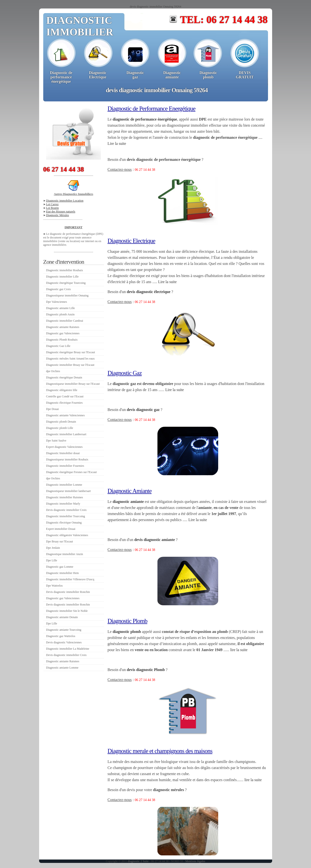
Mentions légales (195, 861)
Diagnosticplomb (208, 75)
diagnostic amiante (128, 502)
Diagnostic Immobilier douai (63, 453)
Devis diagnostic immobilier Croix (66, 510)
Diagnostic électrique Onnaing (64, 523)
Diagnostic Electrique (98, 75)
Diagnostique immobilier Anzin (65, 554)
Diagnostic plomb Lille (60, 428)
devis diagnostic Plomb (146, 670)
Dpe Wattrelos (54, 586)
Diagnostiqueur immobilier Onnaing (67, 295)
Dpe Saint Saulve (56, 441)
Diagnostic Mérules (57, 215)
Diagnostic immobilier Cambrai (65, 321)
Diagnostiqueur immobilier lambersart (69, 491)
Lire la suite (117, 143)
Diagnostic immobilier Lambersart (66, 434)
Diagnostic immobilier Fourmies (65, 466)
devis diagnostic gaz (143, 410)
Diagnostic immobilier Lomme (64, 485)
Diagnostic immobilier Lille (62, 277)
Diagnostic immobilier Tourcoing (66, 516)
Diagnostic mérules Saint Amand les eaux (70, 359)
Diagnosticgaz (135, 75)
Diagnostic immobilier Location (65, 201)
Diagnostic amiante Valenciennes (65, 415)
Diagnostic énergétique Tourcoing (66, 283)
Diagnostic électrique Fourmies (65, 403)
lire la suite (239, 650)
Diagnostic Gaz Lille (58, 346)
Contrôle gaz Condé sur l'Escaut (65, 396)
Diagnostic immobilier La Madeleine (68, 649)
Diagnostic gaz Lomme (60, 567)
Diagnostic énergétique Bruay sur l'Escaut (71, 352)
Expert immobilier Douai (61, 529)
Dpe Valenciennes (57, 302)
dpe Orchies (53, 371)
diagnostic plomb (127, 632)
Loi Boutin (52, 208)
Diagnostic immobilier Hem (63, 573)
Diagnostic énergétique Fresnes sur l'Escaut (72, 472)
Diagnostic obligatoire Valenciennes (67, 535)
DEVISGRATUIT (245, 75)
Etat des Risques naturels (60, 212)
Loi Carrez (52, 204)
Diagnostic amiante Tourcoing (64, 630)
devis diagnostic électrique (149, 292)
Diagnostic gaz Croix (59, 289)
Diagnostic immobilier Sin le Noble (67, 611)
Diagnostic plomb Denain (61, 422)
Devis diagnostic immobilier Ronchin (68, 592)
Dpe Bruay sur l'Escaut (60, 541)
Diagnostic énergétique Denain (64, 377)
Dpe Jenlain (53, 548)
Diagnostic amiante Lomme (62, 668)
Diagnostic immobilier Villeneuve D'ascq (70, 579)
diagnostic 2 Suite (138, 861)
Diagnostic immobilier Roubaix (65, 270)
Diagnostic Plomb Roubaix (62, 340)
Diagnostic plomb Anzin (60, 314)
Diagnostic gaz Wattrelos (61, 636)
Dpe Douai (52, 409)
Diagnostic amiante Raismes (63, 327)
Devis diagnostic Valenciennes (64, 642)
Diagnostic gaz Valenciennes (63, 333)
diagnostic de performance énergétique (145, 119)
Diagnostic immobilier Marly (63, 504)
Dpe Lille (52, 560)
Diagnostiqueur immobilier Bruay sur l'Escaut (73, 384)
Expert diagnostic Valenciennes (64, 447)
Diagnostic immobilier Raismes (65, 497)
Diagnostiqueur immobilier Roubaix (67, 459)
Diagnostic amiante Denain (62, 617)
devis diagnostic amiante (155, 540)
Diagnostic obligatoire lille (62, 390)
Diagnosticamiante (172, 75)
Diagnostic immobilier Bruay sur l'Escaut (70, 365)
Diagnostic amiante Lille (61, 308)
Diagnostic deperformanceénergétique (61, 77)
